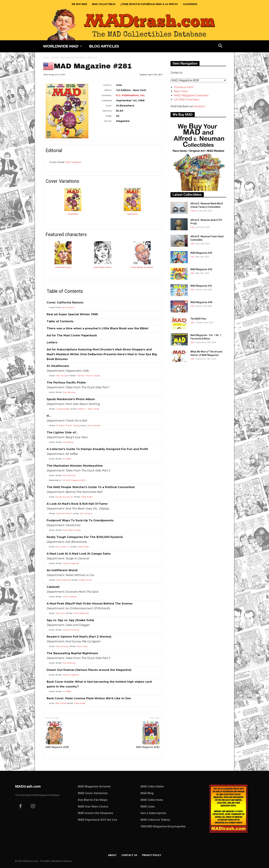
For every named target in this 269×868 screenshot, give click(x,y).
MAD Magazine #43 (201, 253)
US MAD (55, 58)
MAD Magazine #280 (57, 735)
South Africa (132, 214)
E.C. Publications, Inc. (131, 95)
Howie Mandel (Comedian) (142, 267)
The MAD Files (198, 319)
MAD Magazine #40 (201, 302)
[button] (220, 46)
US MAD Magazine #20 (74, 480)
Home (46, 58)
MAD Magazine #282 (148, 735)
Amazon (200, 106)
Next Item (181, 91)
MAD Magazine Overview (191, 95)
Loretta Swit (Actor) (63, 267)
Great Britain (73, 214)
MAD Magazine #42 (201, 269)
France (194, 211)
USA (192, 227)
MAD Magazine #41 (201, 286)
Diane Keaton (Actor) (103, 267)
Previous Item (184, 87)
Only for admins (55, 765)
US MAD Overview (187, 100)
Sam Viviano (73, 162)
